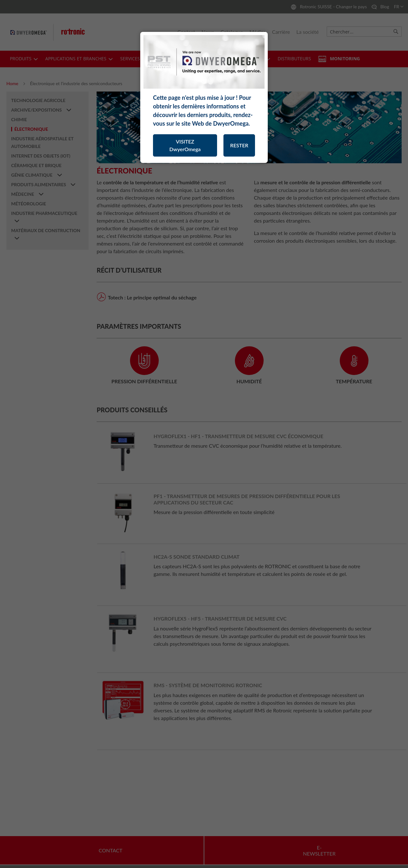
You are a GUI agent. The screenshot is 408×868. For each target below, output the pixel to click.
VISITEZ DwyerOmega (185, 145)
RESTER (239, 145)
